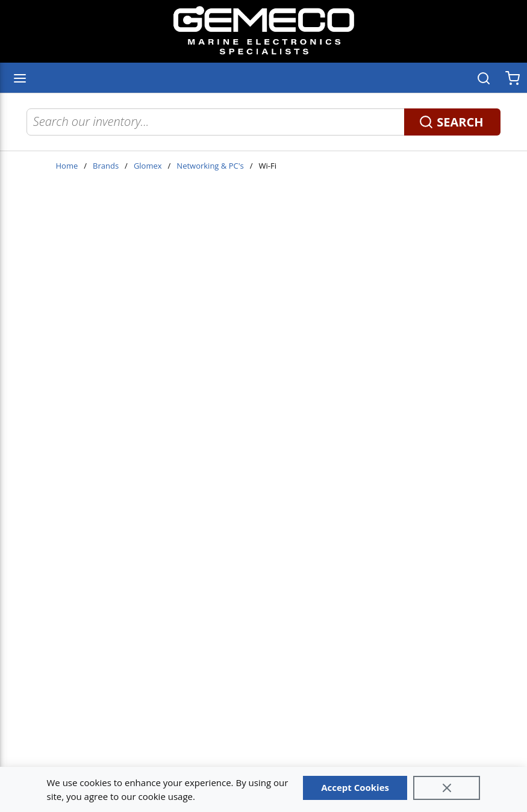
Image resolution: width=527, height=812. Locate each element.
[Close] (447, 788)
